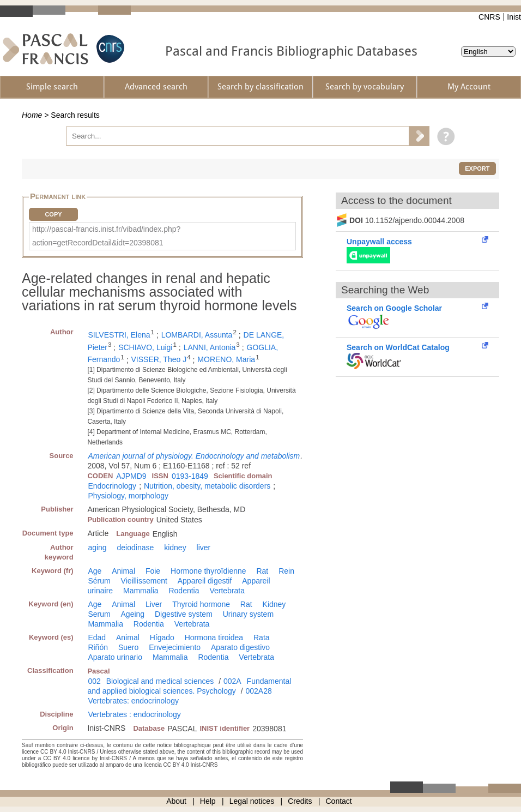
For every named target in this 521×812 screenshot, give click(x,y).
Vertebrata (227, 591)
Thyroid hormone (201, 604)
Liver (154, 604)
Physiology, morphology (128, 496)
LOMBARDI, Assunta (197, 335)
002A (232, 681)
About (176, 801)
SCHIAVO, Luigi (145, 347)
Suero (128, 647)
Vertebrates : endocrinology (134, 714)
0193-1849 (190, 476)
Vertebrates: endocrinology (133, 701)
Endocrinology (112, 486)
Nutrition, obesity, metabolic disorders (207, 486)
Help (208, 801)
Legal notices (252, 801)
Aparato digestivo (240, 647)
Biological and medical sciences (160, 681)
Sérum (99, 581)
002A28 (258, 691)
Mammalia (141, 591)
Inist (514, 17)
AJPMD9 (131, 476)
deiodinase (136, 548)
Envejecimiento (175, 647)
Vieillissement (144, 581)
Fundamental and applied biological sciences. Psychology (189, 686)
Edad (97, 637)
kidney (175, 548)
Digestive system (184, 614)
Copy (53, 214)
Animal (123, 571)
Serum (99, 614)
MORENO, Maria (226, 359)
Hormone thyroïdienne (208, 571)
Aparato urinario (115, 657)
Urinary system (248, 614)
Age (95, 571)
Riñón (98, 647)
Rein (286, 571)
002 (94, 681)
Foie (153, 571)
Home (32, 115)
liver (204, 548)
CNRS (489, 17)
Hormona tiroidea (214, 637)
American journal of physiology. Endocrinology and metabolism (194, 456)
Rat (262, 571)
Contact (339, 801)
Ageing (133, 614)
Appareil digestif (205, 581)
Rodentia (184, 591)
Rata (262, 637)
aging (97, 548)
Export (477, 169)
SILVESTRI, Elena (119, 335)
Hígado (162, 637)
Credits (300, 801)
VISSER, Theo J (159, 359)
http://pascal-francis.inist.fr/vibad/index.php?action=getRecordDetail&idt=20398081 (106, 236)
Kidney (274, 604)
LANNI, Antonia (210, 347)
